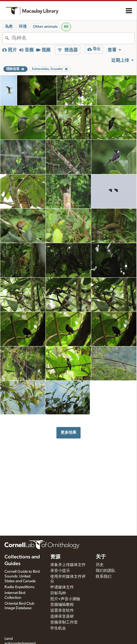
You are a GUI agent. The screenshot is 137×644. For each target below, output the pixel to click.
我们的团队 (106, 571)
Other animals (45, 27)
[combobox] (73, 38)
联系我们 (104, 577)
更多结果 (68, 432)
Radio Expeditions (20, 587)
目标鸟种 (58, 593)
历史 (100, 565)
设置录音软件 (62, 611)
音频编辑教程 (62, 605)
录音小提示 (60, 571)
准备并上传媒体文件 (68, 565)
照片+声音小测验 (65, 599)
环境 (23, 27)
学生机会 (58, 628)
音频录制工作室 (64, 622)
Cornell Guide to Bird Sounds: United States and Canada (22, 576)
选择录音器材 (62, 616)
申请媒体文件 (62, 587)
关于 (101, 557)
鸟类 (9, 27)
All (66, 27)
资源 (55, 557)
